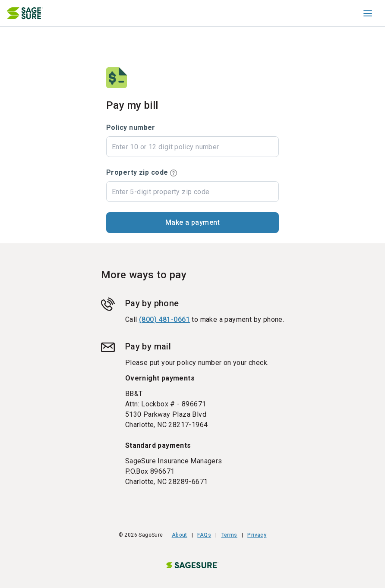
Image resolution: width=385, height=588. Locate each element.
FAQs (204, 535)
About (180, 535)
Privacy (257, 535)
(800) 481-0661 (164, 319)
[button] (192, 223)
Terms (229, 535)
